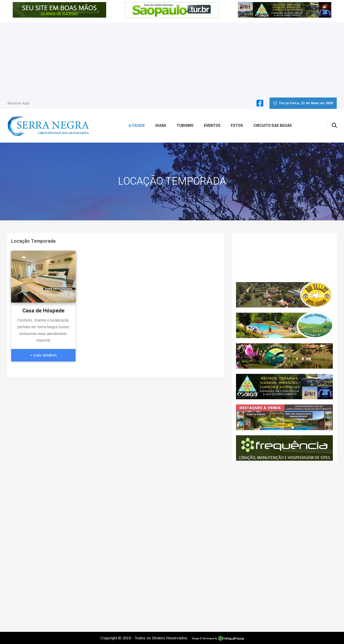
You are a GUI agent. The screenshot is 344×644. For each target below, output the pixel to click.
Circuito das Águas (273, 126)
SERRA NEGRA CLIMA (284, 257)
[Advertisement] (172, 59)
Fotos (237, 126)
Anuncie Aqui (18, 103)
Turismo (185, 126)
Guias (161, 126)
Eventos (212, 126)
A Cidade (137, 126)
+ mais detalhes (43, 355)
